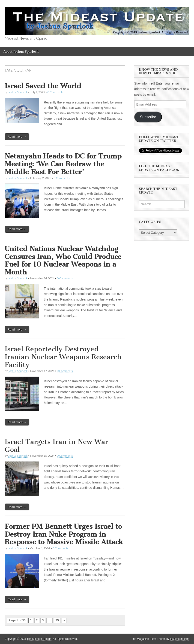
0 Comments (55, 92)
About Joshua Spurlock (21, 52)
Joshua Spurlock (18, 92)
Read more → (17, 137)
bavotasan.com (179, 639)
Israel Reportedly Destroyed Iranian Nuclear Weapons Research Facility (63, 357)
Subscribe (148, 117)
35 (57, 620)
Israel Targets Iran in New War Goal (56, 446)
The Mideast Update (39, 639)
